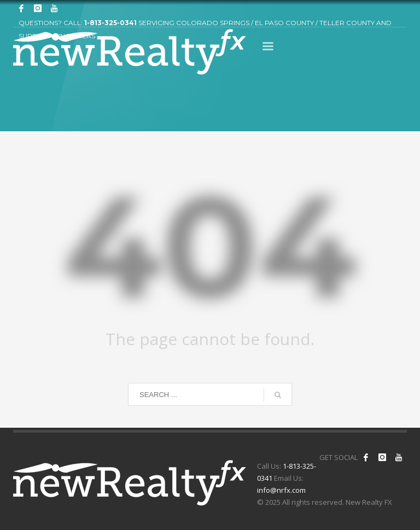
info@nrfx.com (281, 490)
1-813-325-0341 (110, 23)
